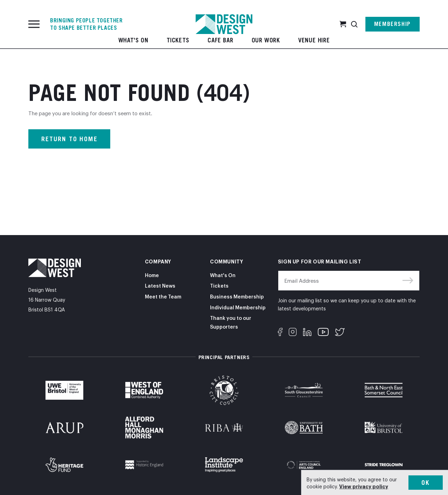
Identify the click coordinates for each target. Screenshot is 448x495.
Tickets (178, 40)
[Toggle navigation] (34, 16)
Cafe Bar (220, 40)
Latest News (160, 285)
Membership (393, 16)
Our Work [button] (266, 40)
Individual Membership (238, 307)
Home (152, 275)
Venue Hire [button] (314, 40)
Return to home (69, 139)
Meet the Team (163, 296)
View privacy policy (364, 486)
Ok (426, 483)
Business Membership (237, 296)
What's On (133, 40)
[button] (355, 16)
